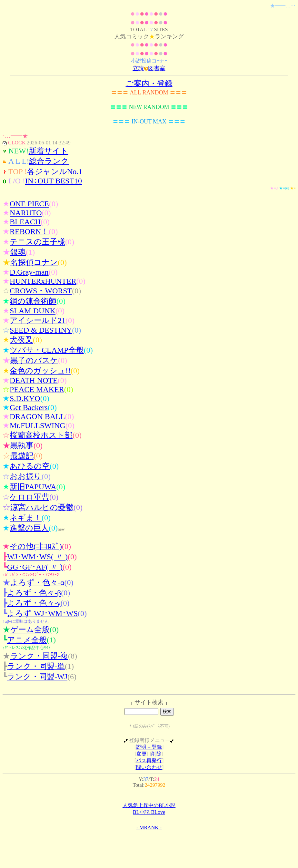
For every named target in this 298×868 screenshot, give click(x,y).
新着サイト (49, 151)
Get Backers (29, 407)
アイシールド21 (38, 320)
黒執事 (22, 445)
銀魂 (18, 252)
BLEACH (25, 222)
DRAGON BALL (37, 416)
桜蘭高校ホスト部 (41, 435)
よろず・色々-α (37, 582)
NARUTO (26, 213)
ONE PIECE (29, 204)
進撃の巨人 (29, 528)
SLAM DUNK (33, 311)
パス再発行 (149, 761)
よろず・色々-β (34, 593)
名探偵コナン (34, 262)
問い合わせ (149, 767)
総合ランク (49, 161)
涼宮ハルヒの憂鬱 (42, 507)
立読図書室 (149, 68)
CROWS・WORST (41, 291)
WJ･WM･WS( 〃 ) (37, 557)
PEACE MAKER (37, 389)
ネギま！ (26, 518)
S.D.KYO (25, 398)
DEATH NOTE (34, 380)
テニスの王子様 (37, 242)
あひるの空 (30, 466)
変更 (142, 754)
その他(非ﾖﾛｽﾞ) (36, 546)
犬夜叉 (21, 340)
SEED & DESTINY (41, 330)
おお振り (26, 476)
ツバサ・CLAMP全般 (47, 350)
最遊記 (22, 456)
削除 (156, 754)
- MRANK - (149, 828)
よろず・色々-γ (34, 603)
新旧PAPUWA (33, 487)
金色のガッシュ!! (40, 371)
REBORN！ (29, 231)
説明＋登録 (149, 747)
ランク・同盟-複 (39, 656)
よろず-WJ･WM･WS (42, 613)
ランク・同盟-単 (36, 666)
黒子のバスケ (34, 360)
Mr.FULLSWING (38, 425)
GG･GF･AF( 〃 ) (35, 567)
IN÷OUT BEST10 (54, 181)
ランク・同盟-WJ (37, 677)
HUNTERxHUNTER (43, 281)
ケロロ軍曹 (30, 497)
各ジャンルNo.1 (55, 171)
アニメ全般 (27, 640)
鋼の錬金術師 (33, 301)
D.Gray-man (29, 272)
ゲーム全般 (30, 629)
